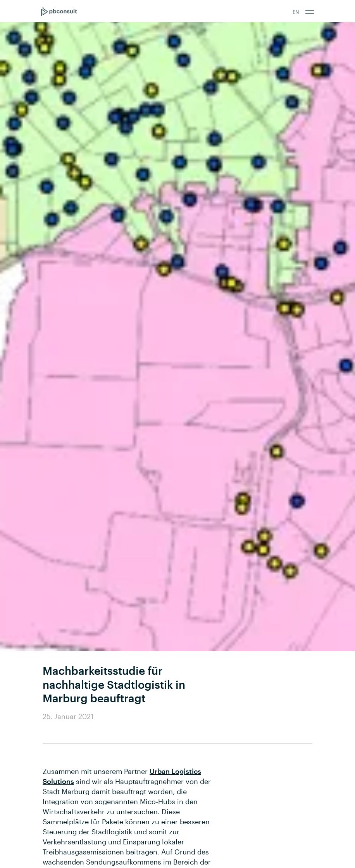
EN (296, 12)
